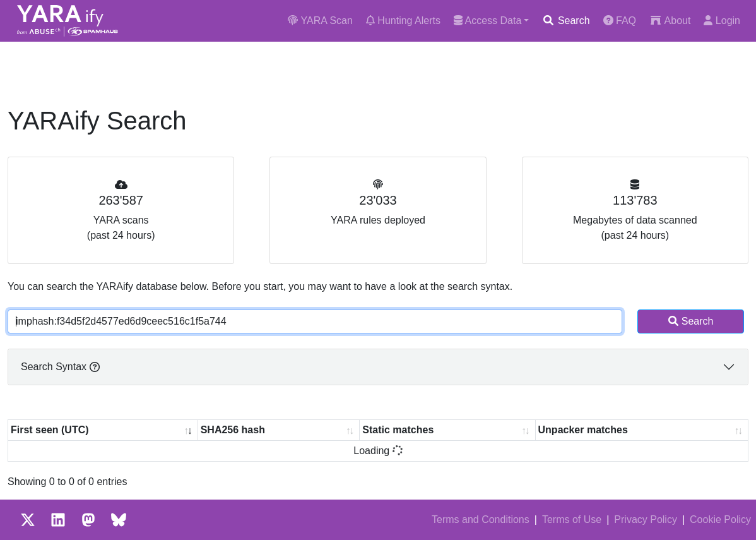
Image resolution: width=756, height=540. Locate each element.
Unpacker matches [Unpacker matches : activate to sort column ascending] (583, 430)
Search (566, 21)
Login (722, 21)
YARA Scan (320, 21)
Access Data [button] (487, 21)
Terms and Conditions (481, 519)
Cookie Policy (720, 519)
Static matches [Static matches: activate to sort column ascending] (398, 430)
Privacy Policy (646, 519)
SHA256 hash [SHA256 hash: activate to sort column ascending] (233, 430)
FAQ (620, 21)
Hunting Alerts (403, 21)
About (670, 21)
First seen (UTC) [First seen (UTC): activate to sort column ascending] (50, 430)
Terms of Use (572, 519)
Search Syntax (60, 367)
